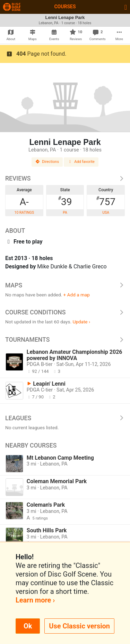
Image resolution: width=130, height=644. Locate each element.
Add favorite (81, 162)
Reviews (65, 178)
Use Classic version (79, 626)
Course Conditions (65, 312)
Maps (65, 285)
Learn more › (35, 600)
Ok (28, 626)
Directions (47, 162)
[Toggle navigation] (126, 7)
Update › (81, 322)
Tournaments (65, 340)
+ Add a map (77, 295)
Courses (65, 7)
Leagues (65, 418)
